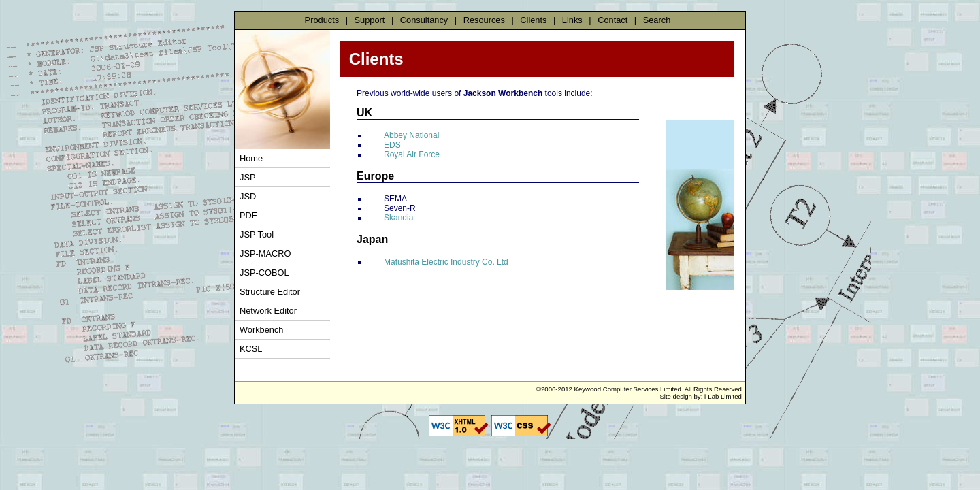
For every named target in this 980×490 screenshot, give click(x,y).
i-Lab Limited (723, 396)
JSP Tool (257, 234)
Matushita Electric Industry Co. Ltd (446, 262)
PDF (248, 215)
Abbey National (411, 135)
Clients (533, 20)
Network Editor (268, 311)
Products (322, 20)
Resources (484, 20)
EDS (392, 145)
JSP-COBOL (264, 273)
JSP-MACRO (265, 254)
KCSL (251, 349)
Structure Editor (270, 292)
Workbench (262, 330)
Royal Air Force (412, 154)
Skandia (398, 218)
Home (251, 158)
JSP (247, 177)
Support (370, 20)
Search (657, 20)
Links (572, 20)
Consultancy (424, 20)
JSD (248, 196)
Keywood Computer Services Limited (628, 389)
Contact (612, 20)
